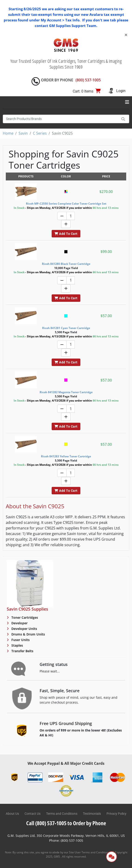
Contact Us (33, 814)
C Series (40, 133)
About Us (12, 814)
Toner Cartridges (24, 617)
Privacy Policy (116, 814)
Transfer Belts (22, 651)
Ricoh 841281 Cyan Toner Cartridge (66, 328)
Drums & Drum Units (28, 634)
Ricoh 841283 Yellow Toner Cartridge (66, 456)
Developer (19, 623)
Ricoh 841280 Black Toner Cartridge (66, 264)
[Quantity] (71, 216)
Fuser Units (20, 640)
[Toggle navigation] (127, 102)
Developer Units (24, 629)
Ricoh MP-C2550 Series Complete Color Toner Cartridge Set (66, 204)
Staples (17, 645)
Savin (23, 133)
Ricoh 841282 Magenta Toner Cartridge (66, 392)
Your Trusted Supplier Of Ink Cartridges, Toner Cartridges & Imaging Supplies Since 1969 (66, 64)
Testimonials (92, 814)
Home (8, 133)
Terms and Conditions (62, 814)
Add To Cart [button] (66, 234)
